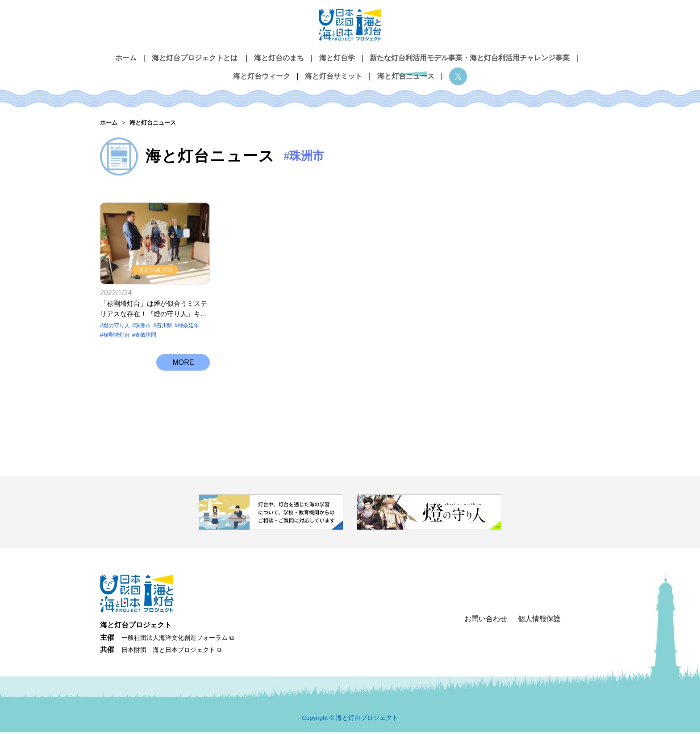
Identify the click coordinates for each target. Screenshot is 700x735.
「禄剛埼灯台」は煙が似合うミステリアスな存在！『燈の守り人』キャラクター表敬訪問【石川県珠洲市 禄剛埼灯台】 (154, 312)
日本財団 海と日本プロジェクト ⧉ (171, 652)
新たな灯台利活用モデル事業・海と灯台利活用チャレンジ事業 (470, 57)
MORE (183, 369)
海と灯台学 (337, 57)
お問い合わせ (486, 621)
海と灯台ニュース (406, 72)
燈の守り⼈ (117, 328)
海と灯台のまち (279, 57)
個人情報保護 (539, 621)
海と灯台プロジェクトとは (195, 57)
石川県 (164, 328)
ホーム (126, 57)
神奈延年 (188, 328)
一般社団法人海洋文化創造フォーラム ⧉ (178, 640)
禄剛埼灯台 (117, 338)
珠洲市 (143, 328)
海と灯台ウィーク (262, 72)
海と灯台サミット (333, 72)
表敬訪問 (146, 338)
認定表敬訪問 (155, 272)
